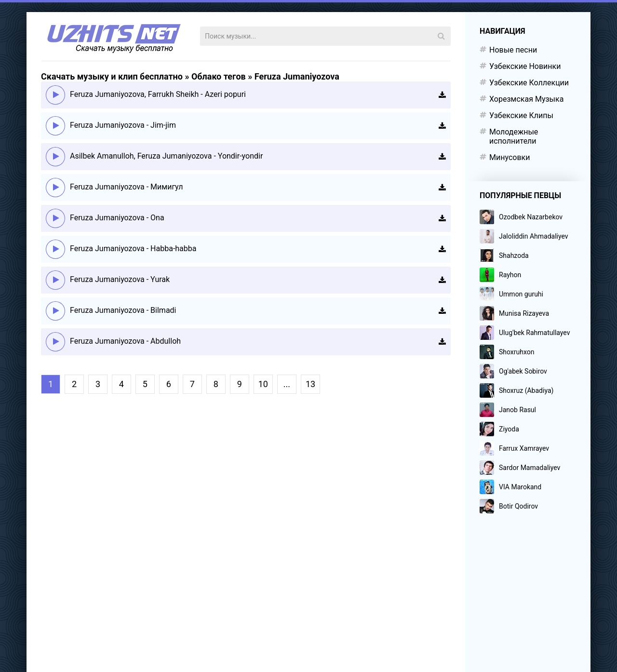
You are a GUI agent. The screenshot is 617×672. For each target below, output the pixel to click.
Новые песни (513, 50)
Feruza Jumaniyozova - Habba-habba (133, 249)
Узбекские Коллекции (529, 83)
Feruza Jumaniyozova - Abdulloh (125, 341)
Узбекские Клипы (521, 115)
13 (310, 384)
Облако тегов (219, 76)
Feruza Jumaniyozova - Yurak (120, 279)
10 (263, 384)
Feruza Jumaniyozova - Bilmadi (123, 310)
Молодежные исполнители (514, 136)
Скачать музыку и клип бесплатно (112, 76)
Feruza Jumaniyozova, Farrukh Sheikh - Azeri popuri (158, 94)
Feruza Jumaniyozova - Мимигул (127, 187)
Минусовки (510, 157)
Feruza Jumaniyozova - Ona (117, 218)
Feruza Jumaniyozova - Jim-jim (123, 125)
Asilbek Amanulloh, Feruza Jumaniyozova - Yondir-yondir (166, 156)
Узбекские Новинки (525, 66)
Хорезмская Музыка (526, 99)
